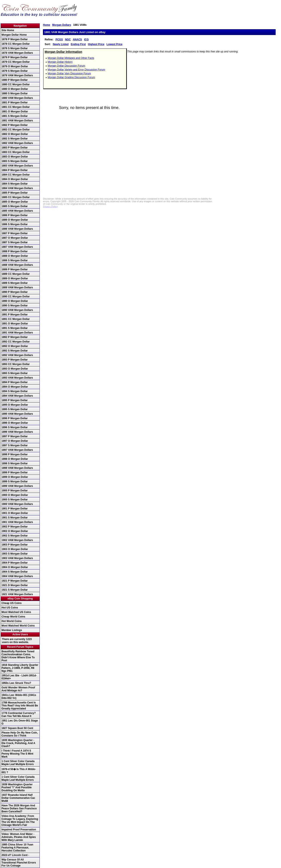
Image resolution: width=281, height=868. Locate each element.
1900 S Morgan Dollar (15, 500)
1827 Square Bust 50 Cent (17, 728)
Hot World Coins (12, 621)
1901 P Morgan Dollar (15, 509)
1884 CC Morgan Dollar (16, 175)
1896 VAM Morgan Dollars (17, 432)
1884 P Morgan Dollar (15, 170)
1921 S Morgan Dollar (15, 590)
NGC (68, 40)
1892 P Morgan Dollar (15, 337)
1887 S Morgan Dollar (15, 242)
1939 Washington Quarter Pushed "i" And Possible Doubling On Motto (17, 787)
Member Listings (12, 630)
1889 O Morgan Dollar (15, 278)
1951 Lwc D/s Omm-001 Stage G (20, 722)
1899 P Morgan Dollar (15, 472)
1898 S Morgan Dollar (15, 463)
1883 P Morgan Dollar (15, 148)
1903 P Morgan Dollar (15, 545)
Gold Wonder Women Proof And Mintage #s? (18, 689)
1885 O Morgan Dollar (15, 202)
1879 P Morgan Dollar (15, 57)
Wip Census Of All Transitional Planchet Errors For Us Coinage (19, 863)
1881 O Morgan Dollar (15, 112)
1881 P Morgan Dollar (15, 102)
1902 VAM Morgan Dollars (17, 540)
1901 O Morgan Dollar (15, 513)
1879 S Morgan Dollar (15, 71)
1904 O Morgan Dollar (15, 567)
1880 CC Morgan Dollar (16, 84)
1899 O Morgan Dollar (15, 477)
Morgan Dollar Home (14, 35)
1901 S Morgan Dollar (15, 518)
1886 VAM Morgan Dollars (17, 229)
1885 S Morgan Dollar (15, 206)
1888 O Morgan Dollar (15, 256)
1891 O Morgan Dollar (15, 324)
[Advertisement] (159, 162)
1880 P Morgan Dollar (15, 80)
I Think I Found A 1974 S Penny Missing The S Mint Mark (17, 754)
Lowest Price (114, 44)
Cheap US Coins (11, 603)
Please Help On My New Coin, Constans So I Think (20, 734)
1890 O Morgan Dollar (15, 301)
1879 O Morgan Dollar (15, 66)
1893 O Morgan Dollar (15, 369)
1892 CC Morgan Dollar (16, 342)
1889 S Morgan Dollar (15, 283)
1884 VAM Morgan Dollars (17, 188)
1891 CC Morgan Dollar (16, 319)
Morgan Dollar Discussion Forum (66, 66)
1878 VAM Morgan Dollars (17, 53)
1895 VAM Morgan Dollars (17, 414)
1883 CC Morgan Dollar (16, 152)
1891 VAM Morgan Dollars (17, 333)
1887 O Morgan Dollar (15, 238)
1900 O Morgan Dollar (15, 495)
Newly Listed (61, 44)
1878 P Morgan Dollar (15, 39)
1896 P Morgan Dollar (15, 418)
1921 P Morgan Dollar (15, 581)
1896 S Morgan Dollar (15, 427)
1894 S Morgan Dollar (15, 391)
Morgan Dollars (62, 25)
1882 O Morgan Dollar (15, 134)
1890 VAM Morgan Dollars (17, 310)
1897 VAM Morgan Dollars (17, 450)
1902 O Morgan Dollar (15, 531)
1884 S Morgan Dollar (15, 184)
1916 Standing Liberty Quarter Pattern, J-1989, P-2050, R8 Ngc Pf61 (20, 668)
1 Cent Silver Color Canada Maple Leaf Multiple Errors (18, 763)
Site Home (8, 30)
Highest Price (96, 44)
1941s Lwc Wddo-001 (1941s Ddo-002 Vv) (19, 697)
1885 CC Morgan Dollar (16, 197)
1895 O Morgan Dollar (15, 405)
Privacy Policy (50, 206)
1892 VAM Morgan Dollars (17, 355)
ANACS (77, 40)
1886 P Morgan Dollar (15, 215)
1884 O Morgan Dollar (15, 179)
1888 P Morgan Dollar (15, 251)
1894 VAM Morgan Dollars (17, 396)
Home (46, 25)
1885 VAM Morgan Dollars (17, 211)
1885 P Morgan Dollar (15, 193)
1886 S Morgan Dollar (15, 224)
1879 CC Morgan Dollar (16, 62)
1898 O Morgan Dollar (15, 459)
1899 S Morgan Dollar (15, 481)
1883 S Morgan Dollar (15, 161)
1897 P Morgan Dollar (15, 436)
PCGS (59, 40)
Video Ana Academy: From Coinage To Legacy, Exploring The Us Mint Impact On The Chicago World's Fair (20, 821)
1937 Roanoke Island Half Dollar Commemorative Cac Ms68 (18, 798)
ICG (86, 40)
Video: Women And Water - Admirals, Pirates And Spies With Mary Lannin (19, 837)
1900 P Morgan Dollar (15, 491)
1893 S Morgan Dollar (15, 373)
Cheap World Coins (13, 617)
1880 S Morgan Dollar (15, 93)
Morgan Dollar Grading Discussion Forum (71, 77)
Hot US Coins (10, 608)
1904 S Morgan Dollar (15, 572)
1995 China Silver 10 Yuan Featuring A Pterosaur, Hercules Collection (17, 848)
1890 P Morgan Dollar (15, 292)
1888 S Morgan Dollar (15, 260)
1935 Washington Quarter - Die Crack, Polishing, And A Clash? (18, 743)
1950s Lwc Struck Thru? (16, 683)
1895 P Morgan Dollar (15, 400)
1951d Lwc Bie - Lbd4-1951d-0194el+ (19, 677)
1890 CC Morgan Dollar (16, 296)
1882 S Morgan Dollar (15, 139)
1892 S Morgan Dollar (15, 351)
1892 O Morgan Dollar (15, 346)
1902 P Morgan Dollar (15, 527)
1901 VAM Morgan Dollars (17, 522)
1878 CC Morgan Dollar (16, 44)
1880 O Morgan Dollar (15, 89)
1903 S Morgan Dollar (15, 554)
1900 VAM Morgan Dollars (17, 504)
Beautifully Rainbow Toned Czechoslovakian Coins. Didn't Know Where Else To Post (18, 656)
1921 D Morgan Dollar (15, 585)
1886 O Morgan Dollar (15, 220)
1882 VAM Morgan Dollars (17, 143)
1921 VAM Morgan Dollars (17, 594)
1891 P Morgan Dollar (15, 315)
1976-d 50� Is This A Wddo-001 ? (19, 771)
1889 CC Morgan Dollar (16, 274)
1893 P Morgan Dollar (15, 360)
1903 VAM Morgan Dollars (17, 558)
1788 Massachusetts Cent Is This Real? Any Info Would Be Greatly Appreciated (20, 706)
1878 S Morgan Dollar (15, 48)
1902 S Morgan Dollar (15, 536)
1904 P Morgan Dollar (15, 563)
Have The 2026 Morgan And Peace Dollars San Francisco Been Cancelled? (19, 808)
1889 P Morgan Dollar (15, 269)
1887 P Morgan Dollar (15, 233)
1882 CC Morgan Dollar (16, 130)
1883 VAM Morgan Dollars (17, 166)
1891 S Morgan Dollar (15, 328)
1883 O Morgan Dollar (15, 157)
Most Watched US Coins (16, 612)
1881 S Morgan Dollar (15, 116)
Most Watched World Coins (18, 626)
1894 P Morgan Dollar (15, 382)
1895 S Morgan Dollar (15, 409)
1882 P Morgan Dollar (15, 125)
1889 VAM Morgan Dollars (17, 287)
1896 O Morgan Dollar (15, 423)
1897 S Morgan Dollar (15, 445)
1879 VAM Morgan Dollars (17, 75)
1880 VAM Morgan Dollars (17, 98)
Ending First (78, 44)
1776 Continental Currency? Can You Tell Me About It (19, 715)
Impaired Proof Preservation (19, 830)
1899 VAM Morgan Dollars (17, 486)
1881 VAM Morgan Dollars (17, 121)
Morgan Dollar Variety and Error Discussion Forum (76, 70)
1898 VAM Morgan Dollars (17, 468)
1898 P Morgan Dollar (15, 454)
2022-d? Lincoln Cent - (15, 855)
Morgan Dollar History (60, 62)
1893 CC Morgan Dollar (16, 364)
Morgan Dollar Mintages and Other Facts (71, 58)
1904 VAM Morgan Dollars (17, 576)
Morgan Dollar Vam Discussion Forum (69, 73)
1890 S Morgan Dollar (15, 306)
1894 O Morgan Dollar (15, 387)
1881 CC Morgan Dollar (16, 107)
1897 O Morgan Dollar (15, 441)
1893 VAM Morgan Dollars (17, 378)
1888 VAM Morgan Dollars (17, 265)
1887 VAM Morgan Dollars (17, 247)
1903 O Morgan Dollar (15, 549)
